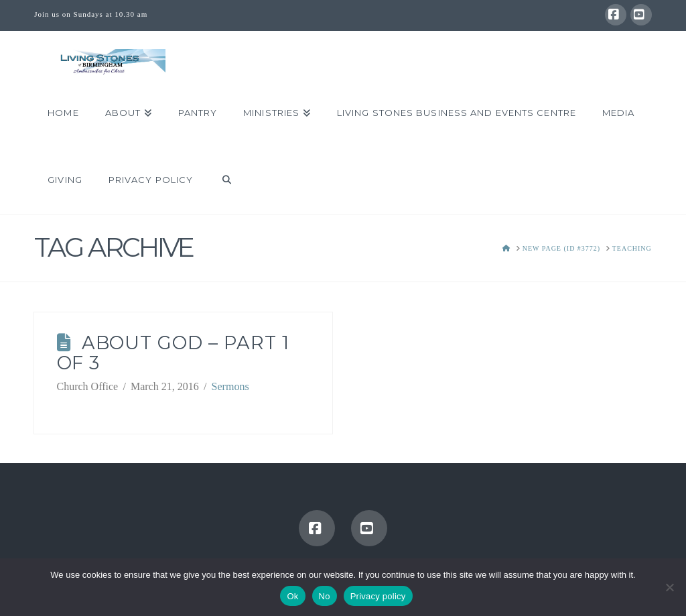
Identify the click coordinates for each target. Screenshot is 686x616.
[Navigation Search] (219, 180)
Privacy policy (378, 596)
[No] (669, 587)
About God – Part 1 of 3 (173, 353)
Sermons (230, 386)
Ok (292, 596)
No (325, 596)
